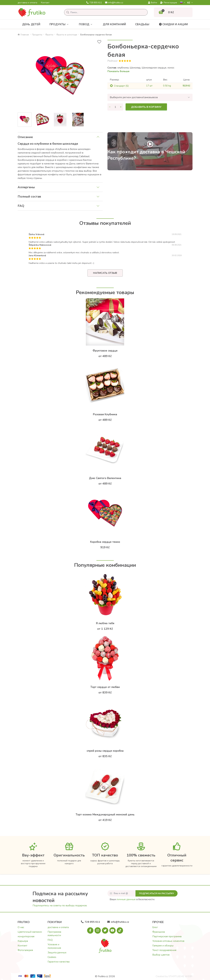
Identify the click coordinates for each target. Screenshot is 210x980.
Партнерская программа (167, 936)
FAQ (21, 206)
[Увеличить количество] (121, 107)
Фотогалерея (25, 950)
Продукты (60, 24)
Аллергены (26, 187)
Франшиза (159, 932)
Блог (155, 927)
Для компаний (114, 24)
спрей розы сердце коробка (105, 751)
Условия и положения (54, 946)
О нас (21, 927)
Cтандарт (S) (121, 86)
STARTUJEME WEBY (180, 976)
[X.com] (105, 930)
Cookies (52, 957)
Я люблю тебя (105, 623)
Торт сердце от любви (105, 687)
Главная (23, 35)
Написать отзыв (105, 273)
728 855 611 (94, 3)
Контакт (45, 3)
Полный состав (29, 197)
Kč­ (189, 3)
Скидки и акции (173, 24)
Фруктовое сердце (105, 351)
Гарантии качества (59, 962)
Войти (153, 3)
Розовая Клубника (105, 414)
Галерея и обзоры (163, 946)
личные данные (126, 899)
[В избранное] (99, 42)
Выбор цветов (161, 955)
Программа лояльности (54, 934)
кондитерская (26, 936)
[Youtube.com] (112, 930)
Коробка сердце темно (105, 542)
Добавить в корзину (146, 107)
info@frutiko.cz (114, 3)
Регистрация (169, 3)
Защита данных (57, 953)
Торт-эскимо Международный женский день (105, 815)
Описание (25, 137)
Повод (86, 24)
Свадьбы (142, 24)
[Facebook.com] (90, 930)
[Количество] (115, 107)
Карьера (23, 941)
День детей (31, 24)
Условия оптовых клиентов (168, 941)
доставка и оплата (27, 3)
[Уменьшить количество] (110, 107)
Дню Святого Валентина (105, 478)
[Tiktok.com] (120, 930)
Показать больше (118, 71)
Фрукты (49, 35)
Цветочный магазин (30, 932)
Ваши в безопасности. (132, 899)
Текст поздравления (164, 950)
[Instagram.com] (98, 930)
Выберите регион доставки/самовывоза (134, 97)
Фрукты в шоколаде (67, 35)
